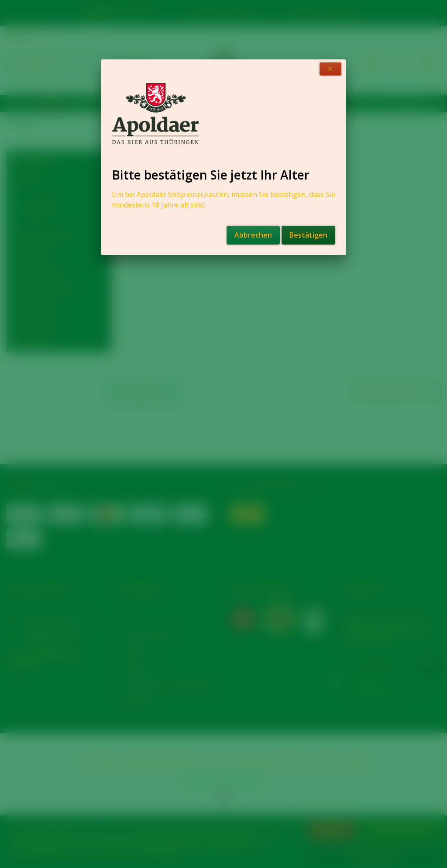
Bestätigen (308, 235)
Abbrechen (253, 235)
